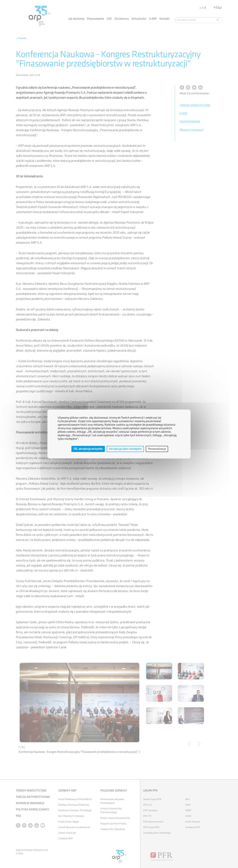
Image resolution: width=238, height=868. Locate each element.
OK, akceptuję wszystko (88, 449)
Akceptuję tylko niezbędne (125, 449)
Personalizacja (157, 449)
